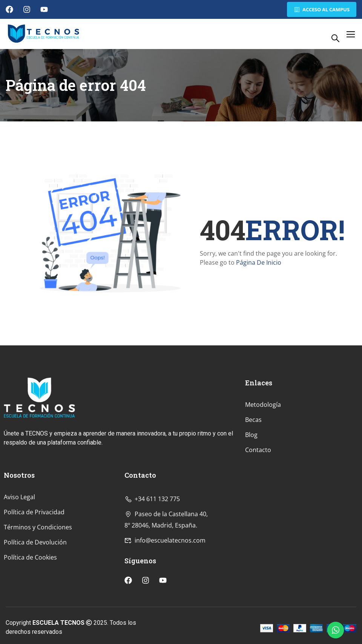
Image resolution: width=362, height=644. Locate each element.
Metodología (263, 454)
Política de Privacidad (34, 561)
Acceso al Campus (321, 9)
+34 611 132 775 (152, 547)
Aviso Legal (19, 546)
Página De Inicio (259, 262)
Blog (251, 484)
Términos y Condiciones (38, 576)
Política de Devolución (35, 591)
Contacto (258, 499)
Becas (253, 469)
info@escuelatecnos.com (165, 589)
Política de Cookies (30, 606)
